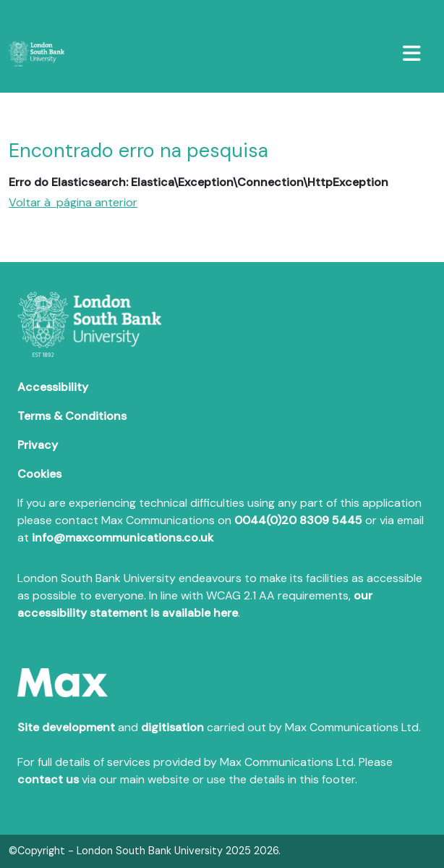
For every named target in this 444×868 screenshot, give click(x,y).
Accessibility (53, 387)
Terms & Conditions (72, 416)
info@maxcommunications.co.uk (123, 538)
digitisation (172, 727)
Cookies (39, 474)
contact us (48, 779)
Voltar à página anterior (73, 202)
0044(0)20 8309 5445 (298, 520)
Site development (66, 727)
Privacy (38, 445)
